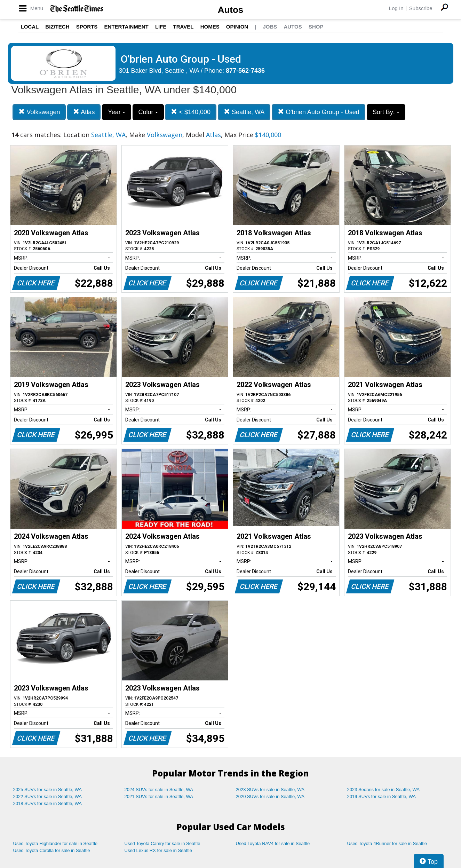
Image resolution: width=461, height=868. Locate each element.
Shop (316, 27)
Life (161, 27)
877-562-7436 (245, 71)
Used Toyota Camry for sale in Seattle (162, 843)
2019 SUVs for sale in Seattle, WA (382, 796)
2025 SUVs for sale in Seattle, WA (48, 790)
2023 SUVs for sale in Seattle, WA (270, 790)
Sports (87, 27)
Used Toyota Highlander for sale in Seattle (55, 843)
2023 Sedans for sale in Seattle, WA (383, 790)
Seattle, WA (244, 112)
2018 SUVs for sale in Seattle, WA (48, 803)
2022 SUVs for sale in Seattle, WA (48, 796)
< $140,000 (191, 112)
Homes (210, 27)
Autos (231, 10)
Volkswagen (39, 112)
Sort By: (386, 112)
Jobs (270, 27)
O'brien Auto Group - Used (319, 112)
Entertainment (126, 27)
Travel (184, 27)
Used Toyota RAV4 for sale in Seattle (273, 843)
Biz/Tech (57, 27)
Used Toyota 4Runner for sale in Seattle (387, 843)
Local (30, 27)
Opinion (237, 27)
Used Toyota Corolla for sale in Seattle (52, 850)
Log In (396, 8)
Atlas (84, 112)
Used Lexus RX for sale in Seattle (158, 850)
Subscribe (421, 8)
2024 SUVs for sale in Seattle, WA (159, 790)
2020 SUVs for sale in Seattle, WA (270, 796)
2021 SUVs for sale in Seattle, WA (159, 796)
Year (116, 112)
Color (148, 112)
